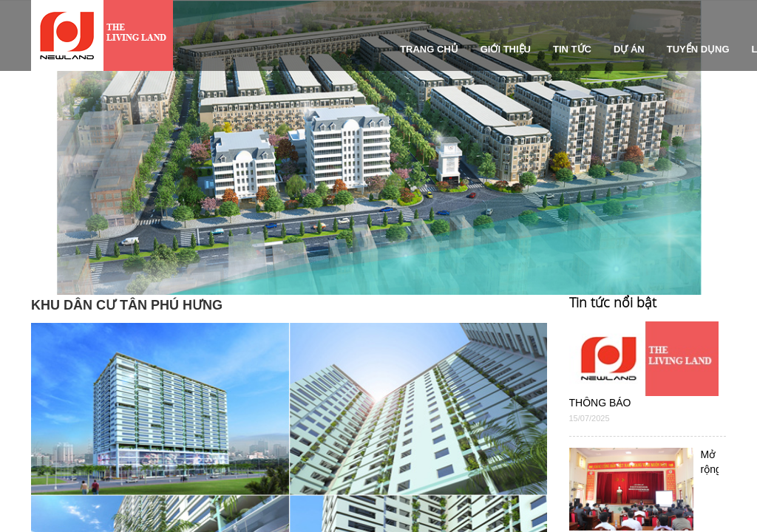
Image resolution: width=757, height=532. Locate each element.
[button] (31, 209)
